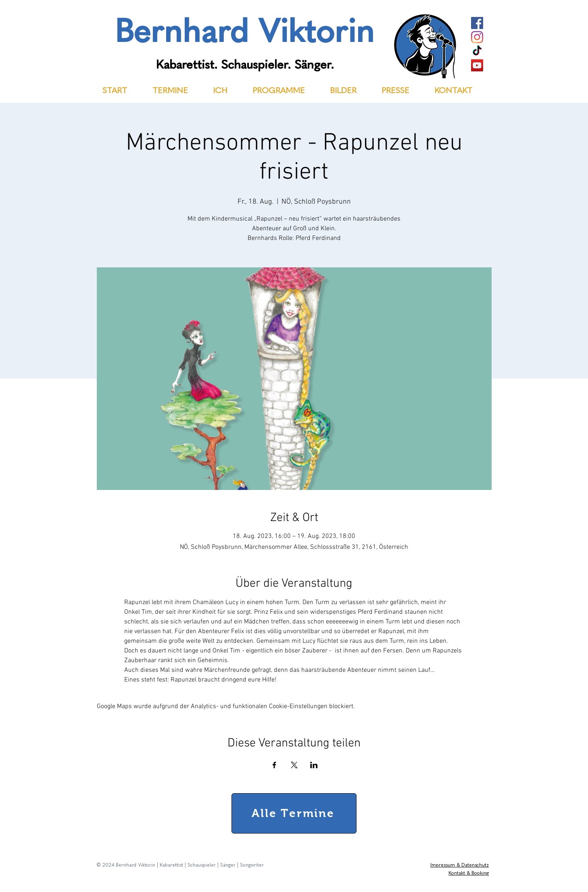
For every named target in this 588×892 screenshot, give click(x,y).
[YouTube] (477, 65)
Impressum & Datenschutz (460, 865)
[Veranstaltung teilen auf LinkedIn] (314, 765)
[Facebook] (477, 23)
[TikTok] (477, 51)
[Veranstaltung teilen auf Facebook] (274, 765)
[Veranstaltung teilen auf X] (294, 765)
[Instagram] (477, 37)
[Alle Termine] (294, 813)
